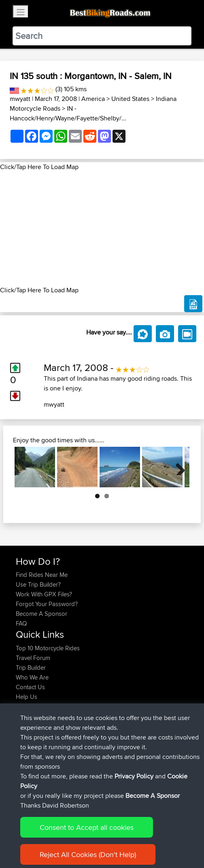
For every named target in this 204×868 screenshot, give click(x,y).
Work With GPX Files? (44, 594)
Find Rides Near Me (42, 575)
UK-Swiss (101, 721)
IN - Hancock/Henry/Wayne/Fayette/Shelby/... (68, 113)
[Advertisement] (102, 229)
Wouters (27, 751)
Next (177, 467)
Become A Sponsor (41, 614)
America (93, 99)
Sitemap (91, 837)
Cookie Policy (165, 837)
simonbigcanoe (37, 721)
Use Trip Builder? (38, 584)
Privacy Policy (124, 837)
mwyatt (20, 99)
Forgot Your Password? (47, 604)
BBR (83, 731)
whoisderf (30, 770)
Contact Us (30, 687)
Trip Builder (31, 668)
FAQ (21, 623)
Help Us (27, 697)
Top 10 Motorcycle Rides (48, 648)
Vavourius (30, 760)
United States (130, 99)
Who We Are (32, 677)
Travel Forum (33, 658)
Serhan (26, 741)
